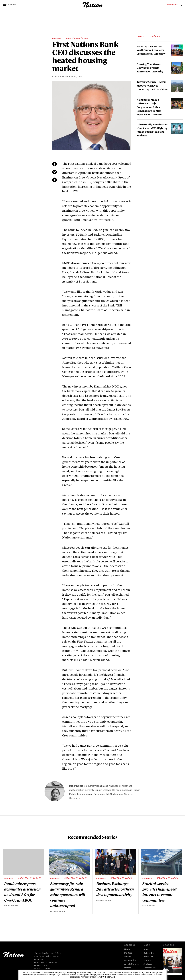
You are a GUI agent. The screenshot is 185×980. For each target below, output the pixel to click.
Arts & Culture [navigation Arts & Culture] (131, 964)
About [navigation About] (147, 950)
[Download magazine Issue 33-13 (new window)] (172, 961)
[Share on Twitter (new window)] (55, 172)
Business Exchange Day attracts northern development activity (115, 889)
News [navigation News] (127, 950)
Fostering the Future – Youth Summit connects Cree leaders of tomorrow (151, 50)
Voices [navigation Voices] (128, 957)
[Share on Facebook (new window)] (55, 164)
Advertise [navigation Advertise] (148, 957)
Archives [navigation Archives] (148, 964)
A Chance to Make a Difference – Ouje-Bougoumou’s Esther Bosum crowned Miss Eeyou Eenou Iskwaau (149, 107)
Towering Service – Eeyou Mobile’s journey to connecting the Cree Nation (152, 86)
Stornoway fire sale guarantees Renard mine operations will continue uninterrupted (68, 895)
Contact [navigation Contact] (148, 961)
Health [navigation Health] (128, 968)
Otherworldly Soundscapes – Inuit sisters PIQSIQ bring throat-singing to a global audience (152, 130)
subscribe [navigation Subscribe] (172, 5)
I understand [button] (108, 977)
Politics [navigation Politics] (128, 953)
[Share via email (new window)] (55, 180)
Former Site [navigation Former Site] (150, 968)
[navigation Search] (181, 6)
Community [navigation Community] (130, 961)
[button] (10, 5)
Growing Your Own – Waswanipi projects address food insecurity (150, 68)
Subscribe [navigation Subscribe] (149, 953)
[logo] (93, 7)
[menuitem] (172, 5)
